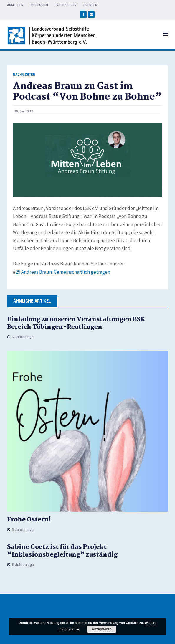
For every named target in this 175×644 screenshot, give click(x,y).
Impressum (39, 5)
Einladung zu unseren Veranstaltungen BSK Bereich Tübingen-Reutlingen (76, 323)
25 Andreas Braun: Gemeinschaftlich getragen (63, 272)
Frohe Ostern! (29, 520)
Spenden (90, 5)
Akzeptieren (102, 629)
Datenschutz (66, 5)
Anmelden (15, 5)
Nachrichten (24, 75)
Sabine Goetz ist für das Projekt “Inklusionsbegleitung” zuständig (62, 551)
